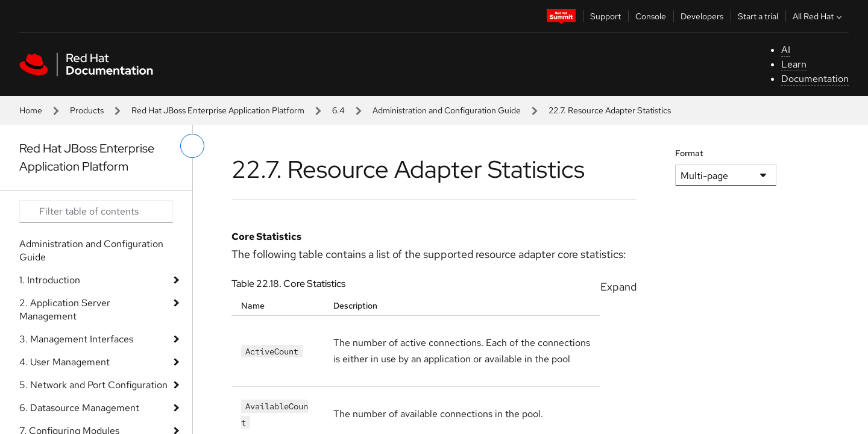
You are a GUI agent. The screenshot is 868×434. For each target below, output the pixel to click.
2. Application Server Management (65, 310)
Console (651, 16)
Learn (794, 64)
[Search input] (96, 212)
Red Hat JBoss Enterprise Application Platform (218, 110)
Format (689, 153)
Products (87, 110)
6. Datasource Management (79, 408)
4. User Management (64, 362)
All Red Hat (819, 16)
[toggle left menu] (192, 146)
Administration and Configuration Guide (447, 110)
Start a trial (758, 16)
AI (786, 50)
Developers (702, 16)
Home (31, 110)
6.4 (338, 110)
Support (605, 16)
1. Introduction (50, 280)
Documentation (815, 79)
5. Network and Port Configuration (93, 385)
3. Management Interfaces (76, 339)
